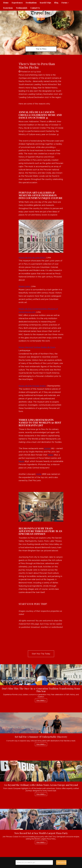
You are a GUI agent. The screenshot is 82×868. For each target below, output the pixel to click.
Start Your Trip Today (41, 654)
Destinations (31, 3)
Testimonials (22, 8)
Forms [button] (65, 3)
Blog (56, 3)
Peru (35, 88)
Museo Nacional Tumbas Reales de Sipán (37, 347)
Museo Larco (24, 286)
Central (47, 448)
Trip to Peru (41, 49)
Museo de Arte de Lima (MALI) (32, 257)
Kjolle (39, 474)
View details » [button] (41, 700)
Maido (51, 455)
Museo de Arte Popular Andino (32, 386)
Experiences (17, 3)
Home (6, 3)
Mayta (21, 461)
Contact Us (35, 8)
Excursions (8, 8)
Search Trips (45, 3)
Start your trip (62, 862)
